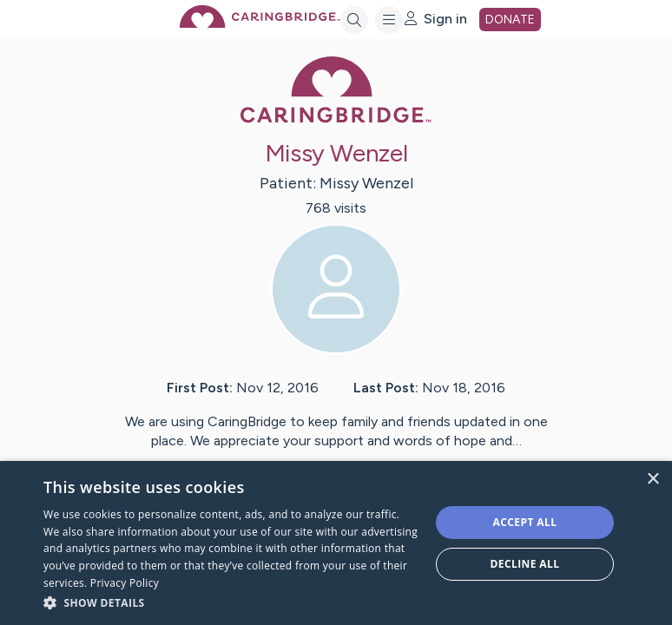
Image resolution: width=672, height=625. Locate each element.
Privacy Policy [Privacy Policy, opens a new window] (125, 583)
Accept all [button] (525, 522)
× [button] (652, 480)
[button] (231, 602)
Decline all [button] (525, 564)
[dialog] (336, 543)
